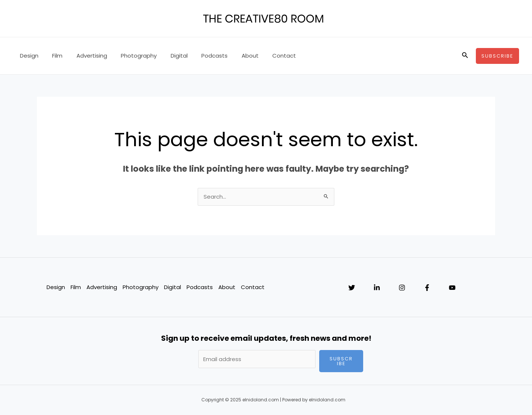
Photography (129, 56)
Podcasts (199, 56)
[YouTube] (452, 288)
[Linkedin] (377, 288)
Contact (263, 56)
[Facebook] (427, 288)
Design (28, 56)
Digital (167, 56)
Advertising (85, 56)
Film (53, 56)
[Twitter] (352, 288)
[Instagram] (402, 288)
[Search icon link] (465, 56)
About (232, 56)
